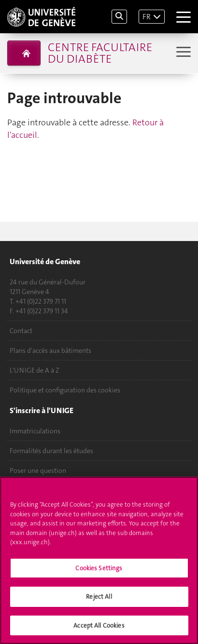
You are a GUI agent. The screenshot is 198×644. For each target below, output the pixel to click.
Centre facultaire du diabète (100, 53)
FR (147, 17)
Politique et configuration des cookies (65, 390)
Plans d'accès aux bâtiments (50, 350)
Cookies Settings (99, 570)
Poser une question (38, 470)
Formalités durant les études (51, 451)
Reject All (99, 598)
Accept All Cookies (99, 627)
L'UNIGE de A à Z (35, 370)
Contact (21, 331)
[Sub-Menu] (182, 53)
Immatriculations (35, 431)
